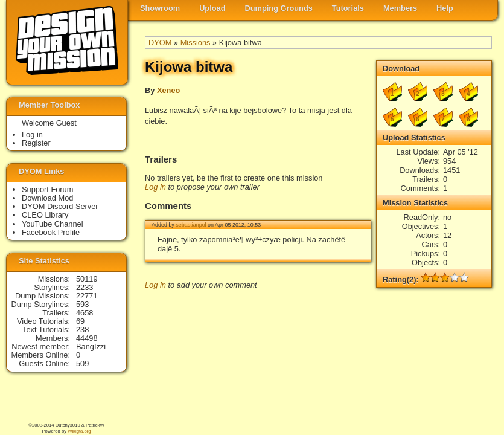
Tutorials (348, 8)
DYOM (160, 43)
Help (445, 8)
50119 (87, 279)
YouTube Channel (53, 224)
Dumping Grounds (279, 8)
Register (36, 143)
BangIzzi (91, 346)
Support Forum (47, 189)
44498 (87, 338)
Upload (212, 8)
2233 (85, 287)
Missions (196, 43)
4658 (85, 313)
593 (82, 304)
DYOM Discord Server (60, 206)
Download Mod (47, 198)
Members (400, 8)
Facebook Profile (51, 232)
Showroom (160, 8)
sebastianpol (191, 225)
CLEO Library (45, 215)
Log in (155, 187)
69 (80, 321)
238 (82, 330)
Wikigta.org (79, 431)
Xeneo (168, 90)
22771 (87, 296)
